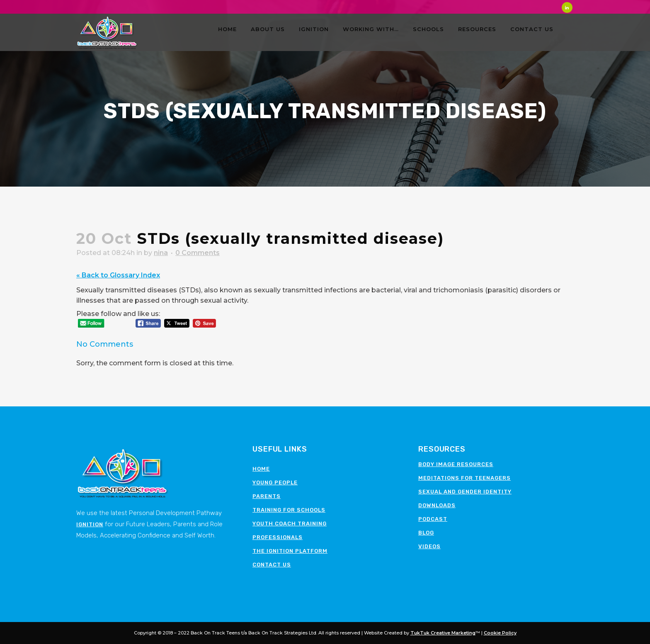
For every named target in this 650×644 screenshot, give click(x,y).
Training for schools (289, 510)
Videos (429, 546)
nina (161, 253)
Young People (275, 482)
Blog (426, 533)
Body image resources (456, 464)
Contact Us (272, 565)
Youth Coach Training (290, 524)
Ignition (90, 524)
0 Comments (198, 253)
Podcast (433, 519)
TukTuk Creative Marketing (443, 633)
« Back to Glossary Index (118, 275)
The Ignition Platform (290, 551)
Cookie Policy (500, 633)
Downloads (437, 505)
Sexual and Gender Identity (465, 492)
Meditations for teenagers (464, 478)
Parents (267, 496)
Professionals (278, 537)
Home (261, 469)
